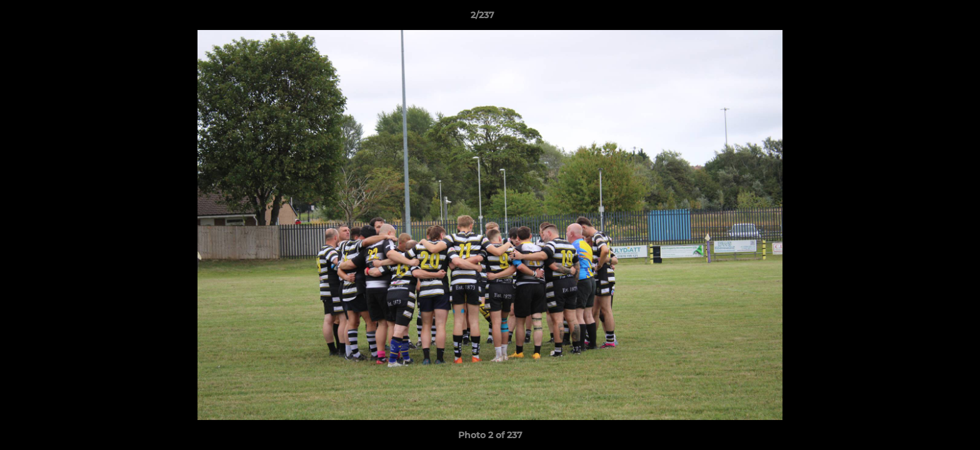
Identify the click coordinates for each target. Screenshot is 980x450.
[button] (927, 18)
